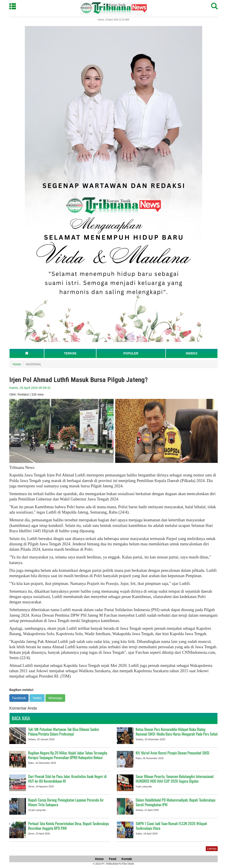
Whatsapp (55, 698)
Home (17, 364)
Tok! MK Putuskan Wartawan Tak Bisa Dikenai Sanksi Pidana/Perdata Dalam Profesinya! (64, 732)
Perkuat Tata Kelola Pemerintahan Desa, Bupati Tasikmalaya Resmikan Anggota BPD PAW (68, 826)
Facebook (19, 698)
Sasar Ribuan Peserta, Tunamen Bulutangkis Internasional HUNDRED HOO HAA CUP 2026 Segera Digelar (175, 779)
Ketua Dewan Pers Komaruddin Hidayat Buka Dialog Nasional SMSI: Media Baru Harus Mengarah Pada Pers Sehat (177, 732)
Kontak (127, 859)
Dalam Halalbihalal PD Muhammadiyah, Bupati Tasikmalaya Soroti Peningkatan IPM (175, 802)
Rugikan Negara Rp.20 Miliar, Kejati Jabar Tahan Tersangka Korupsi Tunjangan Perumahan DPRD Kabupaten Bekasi (68, 755)
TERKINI (70, 353)
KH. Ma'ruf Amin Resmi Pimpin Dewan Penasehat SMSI (172, 753)
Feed (113, 859)
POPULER (131, 353)
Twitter (37, 698)
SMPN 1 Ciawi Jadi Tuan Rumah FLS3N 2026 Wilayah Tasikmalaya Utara (171, 826)
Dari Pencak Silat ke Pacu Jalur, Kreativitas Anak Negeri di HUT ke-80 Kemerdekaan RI (67, 779)
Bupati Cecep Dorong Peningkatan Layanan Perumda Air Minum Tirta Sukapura (66, 802)
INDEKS (192, 353)
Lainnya (212, 849)
